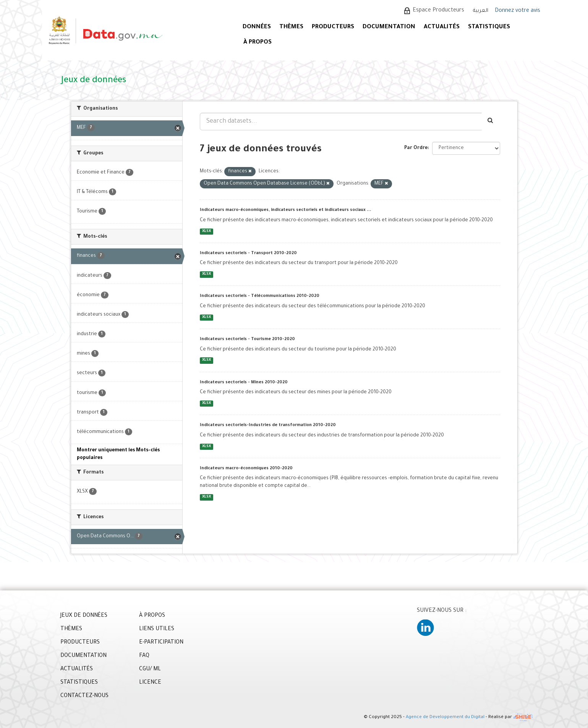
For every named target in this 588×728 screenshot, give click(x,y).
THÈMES (71, 629)
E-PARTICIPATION (161, 643)
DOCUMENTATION (389, 27)
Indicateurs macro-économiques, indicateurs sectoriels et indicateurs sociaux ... (286, 210)
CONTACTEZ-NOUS (84, 696)
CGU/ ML (150, 670)
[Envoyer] (491, 122)
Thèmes (291, 27)
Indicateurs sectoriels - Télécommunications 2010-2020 (260, 296)
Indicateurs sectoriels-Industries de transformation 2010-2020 (268, 425)
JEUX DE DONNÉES (84, 616)
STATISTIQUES (489, 27)
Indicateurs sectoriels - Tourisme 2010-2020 (247, 339)
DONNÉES (257, 27)
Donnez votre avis (518, 11)
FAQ (144, 656)
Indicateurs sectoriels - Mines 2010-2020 (244, 383)
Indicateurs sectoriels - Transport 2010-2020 (248, 253)
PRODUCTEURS (333, 27)
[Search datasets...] (341, 122)
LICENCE (150, 683)
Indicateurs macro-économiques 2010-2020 (246, 469)
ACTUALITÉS (442, 27)
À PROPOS (258, 43)
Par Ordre (416, 148)
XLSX (207, 231)
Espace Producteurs (438, 11)
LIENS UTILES (157, 629)
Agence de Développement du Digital (445, 717)
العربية (481, 11)
